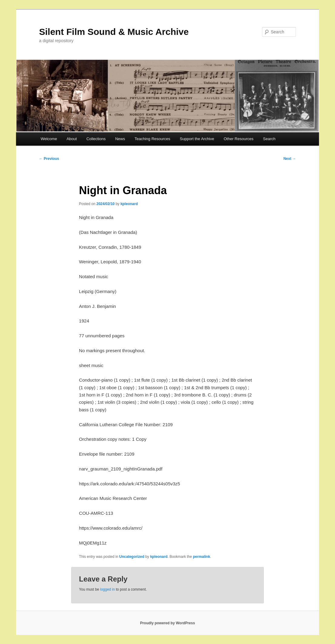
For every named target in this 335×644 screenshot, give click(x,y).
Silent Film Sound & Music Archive (114, 32)
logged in (107, 589)
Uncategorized (132, 557)
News (120, 139)
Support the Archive (197, 139)
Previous (49, 159)
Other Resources (239, 139)
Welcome (49, 139)
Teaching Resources (152, 139)
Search (269, 139)
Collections (96, 139)
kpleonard (129, 204)
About (72, 139)
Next (290, 159)
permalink (202, 557)
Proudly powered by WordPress (167, 623)
